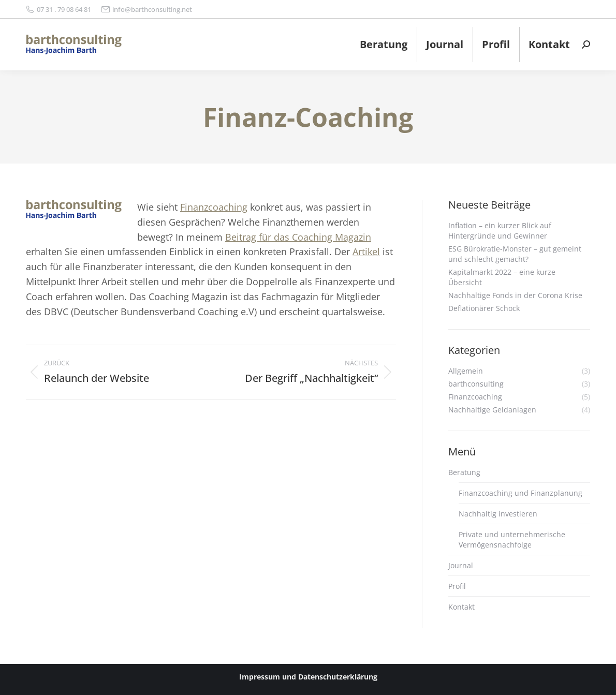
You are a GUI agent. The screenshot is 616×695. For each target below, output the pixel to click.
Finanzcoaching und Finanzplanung (520, 493)
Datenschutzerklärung (338, 677)
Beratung (464, 472)
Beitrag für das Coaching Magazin (298, 237)
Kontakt (461, 607)
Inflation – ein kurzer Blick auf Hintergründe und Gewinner (500, 231)
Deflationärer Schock (484, 308)
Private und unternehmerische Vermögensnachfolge (512, 539)
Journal (461, 565)
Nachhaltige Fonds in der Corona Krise (515, 295)
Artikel (366, 252)
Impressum (260, 677)
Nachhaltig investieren (498, 514)
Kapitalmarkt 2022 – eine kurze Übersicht (502, 277)
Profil (457, 586)
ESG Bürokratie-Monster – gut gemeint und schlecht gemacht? (515, 254)
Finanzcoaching (214, 207)
